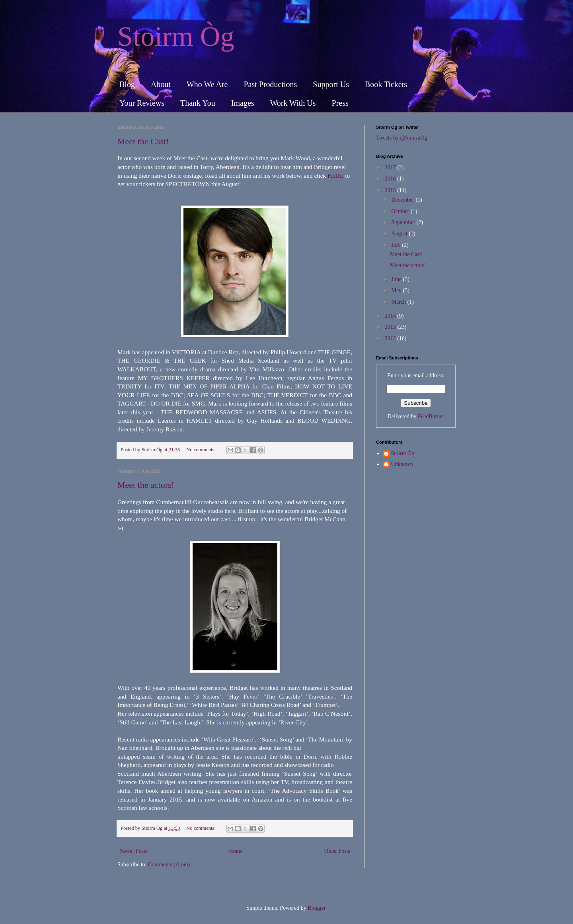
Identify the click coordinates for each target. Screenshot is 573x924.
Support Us (331, 84)
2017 (391, 168)
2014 (391, 316)
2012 (391, 339)
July (397, 245)
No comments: (202, 450)
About (161, 84)
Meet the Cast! (143, 141)
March (399, 302)
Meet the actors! (146, 485)
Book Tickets (386, 84)
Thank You (198, 103)
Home (236, 851)
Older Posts (337, 851)
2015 (391, 190)
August (400, 234)
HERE (335, 176)
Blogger (316, 908)
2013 (391, 327)
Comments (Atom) (169, 865)
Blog (127, 84)
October (401, 211)
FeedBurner (431, 416)
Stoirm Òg (176, 36)
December (403, 200)
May (397, 290)
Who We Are (207, 84)
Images (243, 103)
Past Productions (270, 84)
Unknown (402, 464)
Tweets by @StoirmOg (402, 138)
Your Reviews (142, 103)
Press (340, 103)
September (404, 222)
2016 (391, 179)
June (397, 279)
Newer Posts (133, 851)
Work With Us (293, 103)
